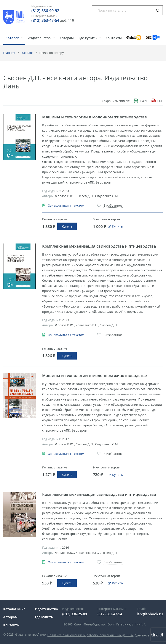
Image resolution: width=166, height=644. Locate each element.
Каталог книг (14, 609)
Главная (9, 53)
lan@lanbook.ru (150, 614)
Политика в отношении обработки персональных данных (90, 635)
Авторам (67, 38)
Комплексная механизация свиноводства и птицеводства (99, 246)
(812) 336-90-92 (45, 11)
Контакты (114, 38)
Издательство (40, 38)
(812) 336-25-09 (75, 614)
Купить (67, 226)
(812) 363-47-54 (45, 20)
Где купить (88, 38)
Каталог (13, 38)
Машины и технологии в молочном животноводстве (94, 117)
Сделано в (149, 635)
